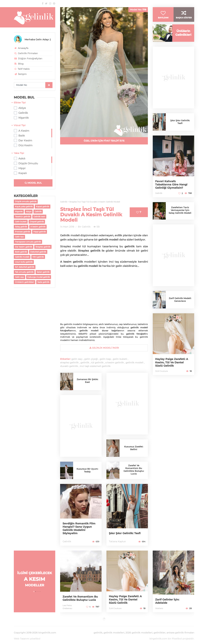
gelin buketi (120, 359)
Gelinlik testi (39, 217)
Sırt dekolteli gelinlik (25, 267)
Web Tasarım (21, 635)
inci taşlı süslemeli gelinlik (95, 366)
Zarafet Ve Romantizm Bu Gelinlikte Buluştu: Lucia (134, 470)
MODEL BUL (33, 183)
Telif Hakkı (22, 69)
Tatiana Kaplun (117, 541)
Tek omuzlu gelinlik (24, 272)
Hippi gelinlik (40, 232)
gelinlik (85, 363)
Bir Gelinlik (84, 227)
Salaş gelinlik (21, 227)
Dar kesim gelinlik (24, 247)
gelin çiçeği (91, 359)
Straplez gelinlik (43, 247)
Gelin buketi (21, 222)
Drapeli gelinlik (37, 222)
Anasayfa (21, 48)
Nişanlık (19, 211)
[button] (34, 592)
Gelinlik (38, 211)
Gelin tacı (19, 237)
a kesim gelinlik (115, 363)
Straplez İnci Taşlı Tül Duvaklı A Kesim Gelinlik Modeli (91, 215)
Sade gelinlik (43, 282)
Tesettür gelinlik (23, 217)
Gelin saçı (19, 277)
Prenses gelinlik (23, 232)
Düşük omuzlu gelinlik (26, 201)
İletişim (20, 74)
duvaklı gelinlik (69, 366)
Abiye (29, 211)
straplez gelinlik (69, 363)
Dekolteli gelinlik (38, 252)
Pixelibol (177, 635)
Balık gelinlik (21, 252)
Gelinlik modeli (22, 257)
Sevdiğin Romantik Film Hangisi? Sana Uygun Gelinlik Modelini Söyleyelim (81, 528)
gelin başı (105, 359)
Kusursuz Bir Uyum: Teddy (87, 470)
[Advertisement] (104, 174)
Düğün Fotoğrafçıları (28, 59)
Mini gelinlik (38, 257)
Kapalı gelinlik (43, 206)
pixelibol (35, 635)
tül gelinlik (97, 363)
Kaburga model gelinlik (39, 277)
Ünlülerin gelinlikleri (25, 282)
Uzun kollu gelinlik (24, 262)
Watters (159, 608)
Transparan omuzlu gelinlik (28, 242)
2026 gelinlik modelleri (139, 629)
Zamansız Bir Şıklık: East (87, 381)
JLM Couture (161, 376)
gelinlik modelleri (114, 629)
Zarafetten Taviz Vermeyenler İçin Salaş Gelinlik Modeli (180, 215)
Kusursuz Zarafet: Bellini (134, 448)
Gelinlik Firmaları (26, 53)
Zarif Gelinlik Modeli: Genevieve (180, 305)
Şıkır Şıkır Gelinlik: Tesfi (126, 533)
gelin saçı (77, 359)
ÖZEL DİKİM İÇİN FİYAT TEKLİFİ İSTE (104, 141)
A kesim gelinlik (38, 227)
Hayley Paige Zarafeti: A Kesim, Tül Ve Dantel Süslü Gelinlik (173, 367)
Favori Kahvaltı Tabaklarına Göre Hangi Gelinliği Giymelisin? (173, 189)
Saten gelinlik (43, 272)
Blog (19, 64)
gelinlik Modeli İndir (104, 348)
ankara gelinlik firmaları (180, 629)
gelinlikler (159, 629)
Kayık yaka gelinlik (24, 206)
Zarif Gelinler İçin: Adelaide (168, 601)
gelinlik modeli (134, 363)
